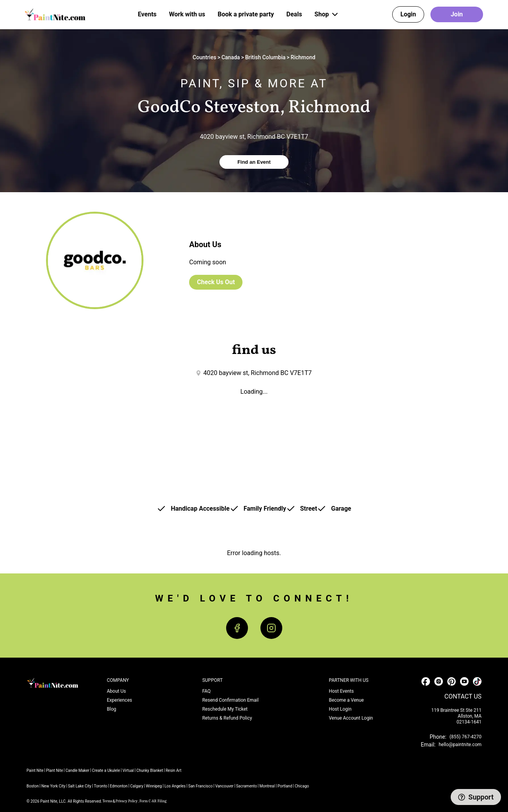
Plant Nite (55, 770)
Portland (285, 786)
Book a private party (246, 14)
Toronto (101, 786)
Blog (112, 709)
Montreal (267, 786)
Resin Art (174, 770)
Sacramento (246, 786)
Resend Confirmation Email (231, 700)
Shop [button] (327, 14)
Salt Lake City (80, 786)
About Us (116, 691)
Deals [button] (294, 14)
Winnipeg (154, 786)
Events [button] (147, 14)
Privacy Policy (127, 801)
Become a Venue (346, 700)
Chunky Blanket (150, 770)
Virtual (128, 770)
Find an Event (254, 162)
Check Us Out (216, 282)
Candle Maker (77, 770)
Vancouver (224, 786)
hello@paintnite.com (460, 745)
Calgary (137, 786)
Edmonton (119, 786)
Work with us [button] (187, 14)
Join (457, 14)
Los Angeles (175, 786)
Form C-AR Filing (153, 801)
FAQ (207, 691)
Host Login (340, 709)
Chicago (302, 786)
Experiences (119, 700)
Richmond (303, 57)
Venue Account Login (351, 718)
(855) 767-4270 (466, 737)
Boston (33, 786)
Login (408, 14)
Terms (107, 801)
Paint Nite (35, 770)
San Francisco (201, 786)
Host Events (341, 691)
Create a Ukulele (106, 770)
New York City (53, 786)
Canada (231, 57)
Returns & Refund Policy (227, 718)
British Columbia (266, 57)
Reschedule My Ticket (225, 709)
